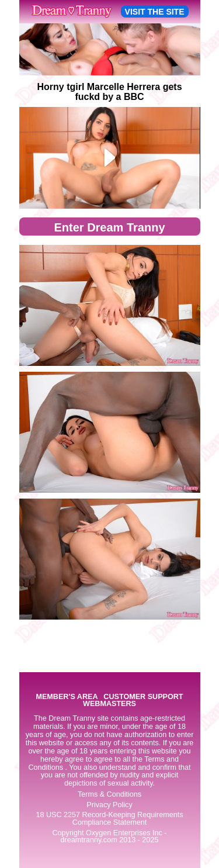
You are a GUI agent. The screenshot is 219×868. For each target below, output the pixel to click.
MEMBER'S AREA (67, 697)
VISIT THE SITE (155, 12)
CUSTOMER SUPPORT (143, 697)
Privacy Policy (109, 805)
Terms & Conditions (109, 794)
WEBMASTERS (109, 704)
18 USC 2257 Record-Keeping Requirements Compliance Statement (109, 819)
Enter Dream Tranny (109, 227)
